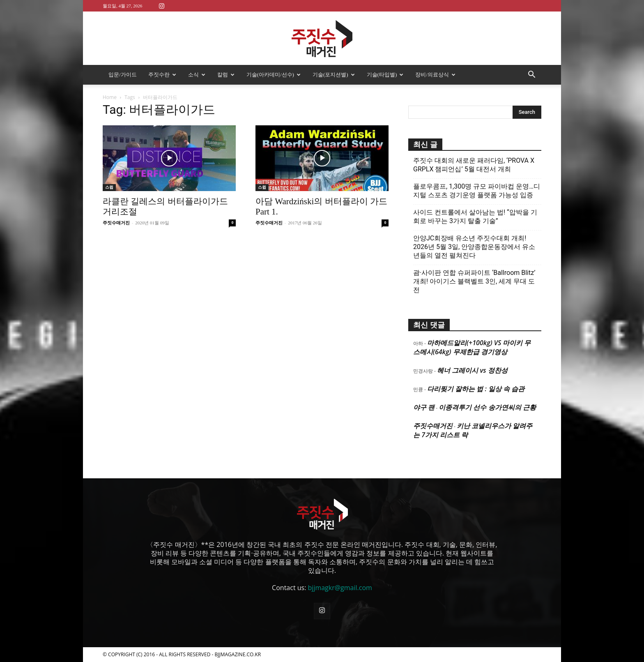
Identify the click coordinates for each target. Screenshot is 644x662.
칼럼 (226, 75)
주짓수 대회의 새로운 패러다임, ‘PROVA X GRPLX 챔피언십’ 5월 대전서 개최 (474, 165)
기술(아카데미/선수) (274, 75)
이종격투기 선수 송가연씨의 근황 (487, 407)
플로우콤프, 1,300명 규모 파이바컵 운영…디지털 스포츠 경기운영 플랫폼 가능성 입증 (477, 191)
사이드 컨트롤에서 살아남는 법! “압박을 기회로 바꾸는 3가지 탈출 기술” (475, 217)
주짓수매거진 (116, 223)
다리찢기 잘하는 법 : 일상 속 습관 (476, 389)
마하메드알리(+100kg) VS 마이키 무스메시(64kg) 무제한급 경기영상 (472, 347)
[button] (531, 75)
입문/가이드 (123, 75)
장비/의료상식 (435, 75)
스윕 (109, 187)
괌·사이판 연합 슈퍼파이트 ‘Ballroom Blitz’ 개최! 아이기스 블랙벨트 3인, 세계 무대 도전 (474, 281)
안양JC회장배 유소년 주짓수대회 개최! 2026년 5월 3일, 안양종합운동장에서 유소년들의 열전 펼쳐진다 (474, 247)
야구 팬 (424, 407)
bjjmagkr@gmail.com (340, 588)
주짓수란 (162, 75)
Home (110, 97)
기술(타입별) (385, 75)
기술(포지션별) (334, 75)
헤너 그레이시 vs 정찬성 (472, 370)
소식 (197, 75)
